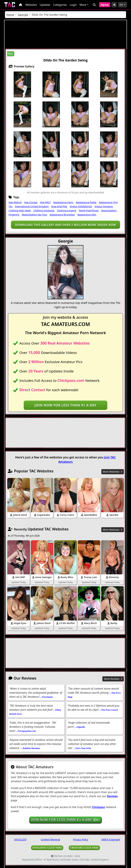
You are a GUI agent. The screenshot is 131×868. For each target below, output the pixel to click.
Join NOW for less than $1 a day (65, 405)
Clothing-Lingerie (67, 210)
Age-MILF (45, 202)
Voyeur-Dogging (104, 206)
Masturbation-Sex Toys (34, 215)
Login (73, 5)
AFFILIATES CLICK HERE (47, 848)
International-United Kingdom (32, 206)
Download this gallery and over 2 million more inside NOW (65, 225)
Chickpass (98, 807)
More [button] (83, 5)
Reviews (112, 796)
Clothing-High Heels (20, 210)
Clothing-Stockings (44, 210)
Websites (31, 5)
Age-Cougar (31, 202)
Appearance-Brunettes (62, 215)
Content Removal (50, 839)
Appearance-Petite (86, 202)
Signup (105, 5)
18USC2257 (20, 839)
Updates (45, 5)
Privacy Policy (81, 839)
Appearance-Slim (87, 215)
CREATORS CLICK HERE (84, 848)
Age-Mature (15, 202)
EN (121, 5)
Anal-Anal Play (59, 206)
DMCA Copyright (111, 839)
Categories (60, 5)
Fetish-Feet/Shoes (89, 210)
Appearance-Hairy (63, 202)
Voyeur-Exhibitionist (81, 206)
